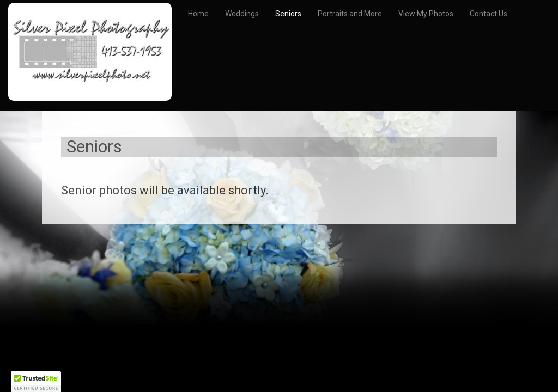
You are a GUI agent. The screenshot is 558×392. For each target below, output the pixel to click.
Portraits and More (350, 14)
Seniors (288, 14)
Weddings (242, 14)
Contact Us (489, 14)
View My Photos (426, 14)
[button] (36, 382)
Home (198, 14)
